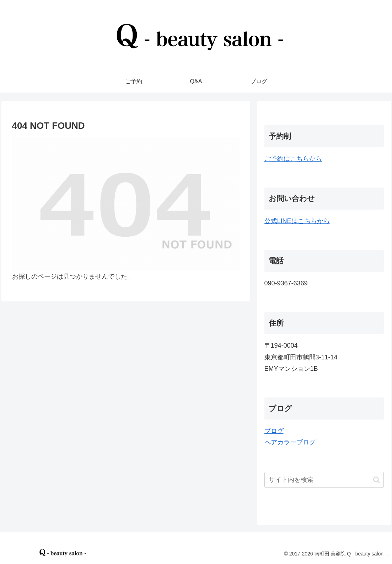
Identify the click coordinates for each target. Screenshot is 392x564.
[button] (377, 480)
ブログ (274, 431)
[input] (324, 480)
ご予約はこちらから (293, 159)
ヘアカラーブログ (290, 442)
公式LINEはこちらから (297, 221)
